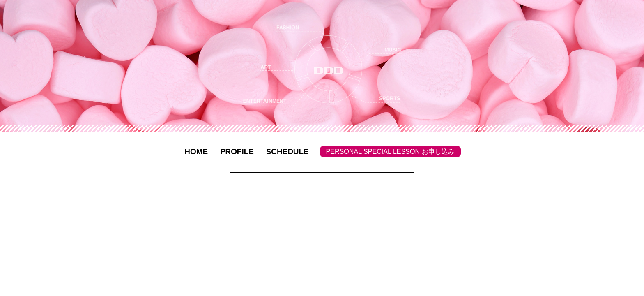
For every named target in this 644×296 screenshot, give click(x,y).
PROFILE (237, 151)
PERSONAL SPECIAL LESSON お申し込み (390, 151)
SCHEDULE (287, 151)
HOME (196, 151)
